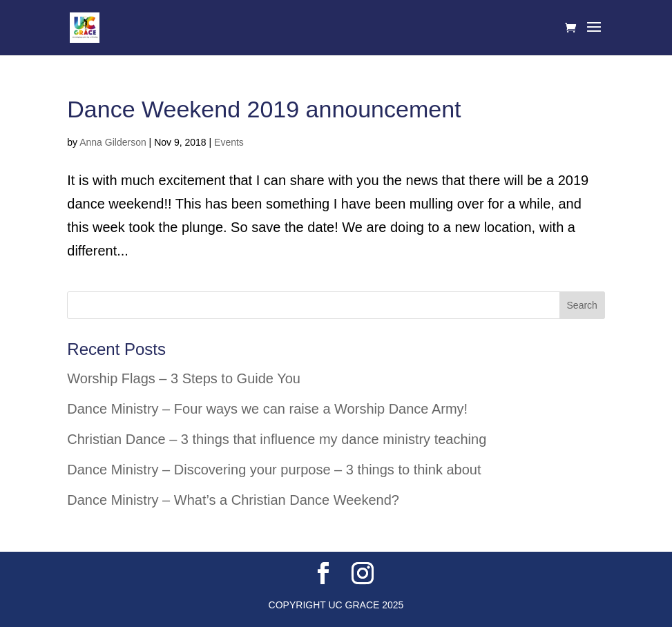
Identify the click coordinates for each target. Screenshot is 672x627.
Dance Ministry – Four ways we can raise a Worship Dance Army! (267, 409)
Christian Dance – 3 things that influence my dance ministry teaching (277, 439)
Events (229, 142)
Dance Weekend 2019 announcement (264, 109)
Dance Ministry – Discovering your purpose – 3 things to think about (274, 470)
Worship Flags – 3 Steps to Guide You (184, 378)
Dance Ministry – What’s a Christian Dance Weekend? (233, 500)
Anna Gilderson (113, 142)
